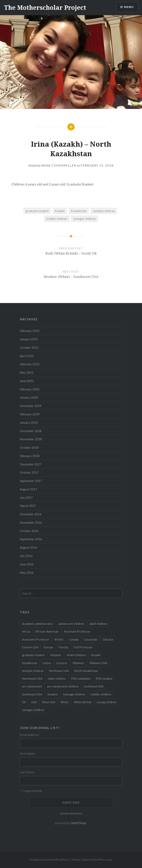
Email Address (30, 735)
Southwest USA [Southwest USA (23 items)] (32, 694)
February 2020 (30, 389)
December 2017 (31, 464)
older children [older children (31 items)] (57, 678)
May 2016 (27, 573)
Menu (129, 7)
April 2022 (27, 356)
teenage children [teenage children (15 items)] (74, 694)
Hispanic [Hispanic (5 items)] (56, 655)
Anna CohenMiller (59, 165)
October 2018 (29, 447)
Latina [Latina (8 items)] (47, 663)
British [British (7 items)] (59, 639)
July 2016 (26, 556)
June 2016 (27, 564)
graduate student (37, 211)
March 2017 (28, 506)
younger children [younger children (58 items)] (33, 710)
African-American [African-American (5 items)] (47, 631)
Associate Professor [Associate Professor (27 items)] (36, 639)
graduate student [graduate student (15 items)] (33, 655)
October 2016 (29, 531)
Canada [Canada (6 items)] (74, 639)
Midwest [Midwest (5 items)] (78, 663)
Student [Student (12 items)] (53, 694)
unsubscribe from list (71, 813)
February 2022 (30, 364)
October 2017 (29, 472)
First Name (27, 753)
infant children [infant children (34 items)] (76, 655)
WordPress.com (102, 860)
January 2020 (29, 397)
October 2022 (29, 348)
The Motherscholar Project (45, 7)
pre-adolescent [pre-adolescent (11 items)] (32, 686)
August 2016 (28, 547)
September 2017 (31, 481)
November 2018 (31, 439)
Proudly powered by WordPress (49, 860)
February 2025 (30, 331)
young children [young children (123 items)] (106, 702)
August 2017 (28, 489)
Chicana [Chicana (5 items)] (108, 639)
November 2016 (31, 522)
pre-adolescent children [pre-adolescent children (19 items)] (63, 686)
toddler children (57, 219)
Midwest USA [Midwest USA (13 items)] (98, 663)
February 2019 (30, 414)
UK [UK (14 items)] (24, 702)
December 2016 (31, 514)
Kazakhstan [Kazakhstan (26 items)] (30, 663)
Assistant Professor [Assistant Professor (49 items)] (77, 631)
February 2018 (30, 456)
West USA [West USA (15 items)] (49, 702)
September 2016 (31, 539)
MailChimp (78, 823)
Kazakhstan (79, 211)
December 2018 (31, 431)
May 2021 (27, 372)
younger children (85, 219)
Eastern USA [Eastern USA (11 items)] (30, 647)
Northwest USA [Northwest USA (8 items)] (32, 678)
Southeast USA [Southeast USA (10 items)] (94, 686)
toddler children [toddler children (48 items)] (101, 694)
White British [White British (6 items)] (83, 702)
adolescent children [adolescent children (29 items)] (71, 624)
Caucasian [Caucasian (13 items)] (91, 639)
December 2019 (31, 406)
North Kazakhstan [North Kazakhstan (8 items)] (86, 671)
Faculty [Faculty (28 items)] (63, 647)
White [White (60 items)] (65, 702)
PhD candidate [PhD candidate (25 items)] (81, 678)
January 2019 (29, 423)
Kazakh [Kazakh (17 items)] (96, 655)
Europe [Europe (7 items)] (48, 647)
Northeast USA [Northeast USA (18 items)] (59, 671)
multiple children (104, 211)
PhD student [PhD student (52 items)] (104, 678)
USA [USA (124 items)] (34, 702)
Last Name (27, 772)
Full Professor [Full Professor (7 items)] (83, 647)
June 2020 (27, 381)
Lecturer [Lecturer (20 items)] (62, 663)
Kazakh (60, 211)
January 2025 (29, 339)
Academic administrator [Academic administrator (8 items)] (38, 624)
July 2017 (26, 498)
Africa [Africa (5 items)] (26, 631)
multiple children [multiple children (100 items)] (33, 671)
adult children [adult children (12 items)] (98, 624)
